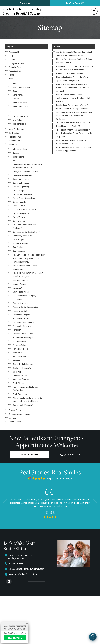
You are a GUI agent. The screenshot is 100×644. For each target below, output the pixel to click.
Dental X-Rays (19, 206)
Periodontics (18, 330)
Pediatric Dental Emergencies (25, 307)
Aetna (15, 83)
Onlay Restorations (21, 292)
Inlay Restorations (20, 280)
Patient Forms (15, 137)
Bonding (16, 153)
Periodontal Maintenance (23, 322)
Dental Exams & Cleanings (24, 198)
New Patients (18, 120)
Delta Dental (18, 95)
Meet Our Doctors (16, 129)
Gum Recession (19, 251)
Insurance (13, 79)
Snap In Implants (20, 376)
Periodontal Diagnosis (22, 315)
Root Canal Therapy (21, 357)
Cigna (15, 91)
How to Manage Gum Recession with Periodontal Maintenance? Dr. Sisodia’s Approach (73, 88)
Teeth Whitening (19, 383)
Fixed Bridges (18, 240)
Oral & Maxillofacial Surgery (24, 296)
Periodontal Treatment (22, 326)
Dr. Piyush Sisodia (16, 64)
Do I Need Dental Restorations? (26, 232)
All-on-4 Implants (20, 149)
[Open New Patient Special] (93, 637)
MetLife (16, 99)
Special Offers (15, 422)
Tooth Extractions (20, 394)
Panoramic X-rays (20, 303)
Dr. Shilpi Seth (15, 67)
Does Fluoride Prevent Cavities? (70, 73)
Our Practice (14, 133)
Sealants (16, 360)
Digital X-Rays (19, 217)
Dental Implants (19, 202)
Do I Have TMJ (19, 221)
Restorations (18, 353)
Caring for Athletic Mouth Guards (26, 172)
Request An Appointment (19, 414)
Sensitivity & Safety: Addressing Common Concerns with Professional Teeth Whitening (74, 116)
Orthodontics (18, 299)
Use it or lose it (19, 124)
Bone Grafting (18, 157)
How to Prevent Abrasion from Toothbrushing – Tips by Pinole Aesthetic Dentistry (74, 98)
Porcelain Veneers (20, 349)
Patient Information (17, 141)
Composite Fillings (21, 179)
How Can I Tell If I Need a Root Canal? (29, 255)
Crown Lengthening (21, 187)
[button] (94, 11)
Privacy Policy (15, 410)
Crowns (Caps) (19, 191)
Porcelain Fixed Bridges (23, 338)
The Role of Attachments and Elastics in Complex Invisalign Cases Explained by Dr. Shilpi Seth (74, 133)
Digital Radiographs (21, 213)
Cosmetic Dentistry (21, 183)
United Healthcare (20, 106)
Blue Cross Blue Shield (22, 87)
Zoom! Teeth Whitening (23, 405)
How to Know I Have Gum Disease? (28, 273)
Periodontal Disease (21, 319)
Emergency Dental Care (22, 236)
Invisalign (17, 288)
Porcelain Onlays (20, 345)
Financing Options (16, 71)
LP (10, 112)
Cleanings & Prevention (22, 175)
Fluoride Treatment (20, 243)
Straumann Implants (22, 379)
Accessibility (14, 52)
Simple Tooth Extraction (23, 364)
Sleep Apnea (18, 372)
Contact (12, 60)
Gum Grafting (18, 247)
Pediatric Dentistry (20, 311)
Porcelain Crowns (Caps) (23, 334)
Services (13, 418)
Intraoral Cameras (20, 284)
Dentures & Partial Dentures (24, 210)
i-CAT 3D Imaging (21, 277)
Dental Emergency (20, 116)
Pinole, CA (13, 144)
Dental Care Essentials (22, 194)
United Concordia (20, 102)
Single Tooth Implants (22, 368)
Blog (11, 56)
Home (11, 75)
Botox (16, 161)
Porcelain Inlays (19, 341)
